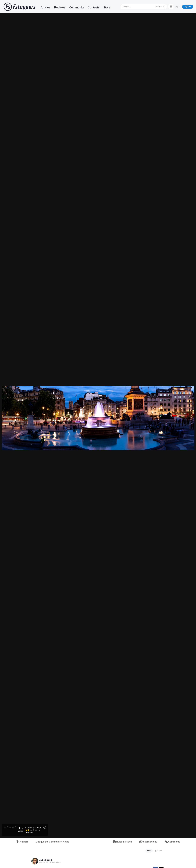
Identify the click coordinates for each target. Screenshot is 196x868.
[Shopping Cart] (171, 7)
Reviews (60, 7)
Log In (178, 7)
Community (77, 7)
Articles (46, 7)
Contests (94, 7)
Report (158, 851)
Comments (172, 842)
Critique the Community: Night (52, 842)
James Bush (46, 860)
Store (107, 7)
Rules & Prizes (122, 842)
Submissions (148, 842)
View (149, 851)
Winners (22, 842)
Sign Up (188, 7)
